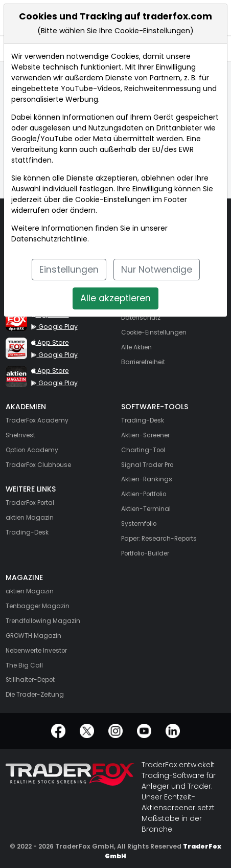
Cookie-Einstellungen (113, 199)
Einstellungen (69, 270)
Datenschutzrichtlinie (49, 239)
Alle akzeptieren (115, 298)
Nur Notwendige (157, 270)
